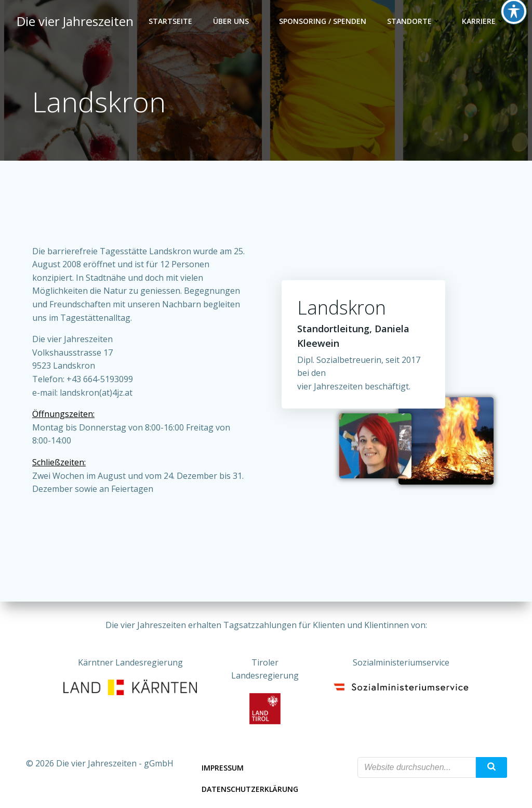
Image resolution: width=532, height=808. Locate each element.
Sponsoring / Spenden (323, 21)
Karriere (483, 21)
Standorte (414, 21)
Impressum (223, 768)
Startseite (170, 21)
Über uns (236, 21)
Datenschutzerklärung (250, 789)
